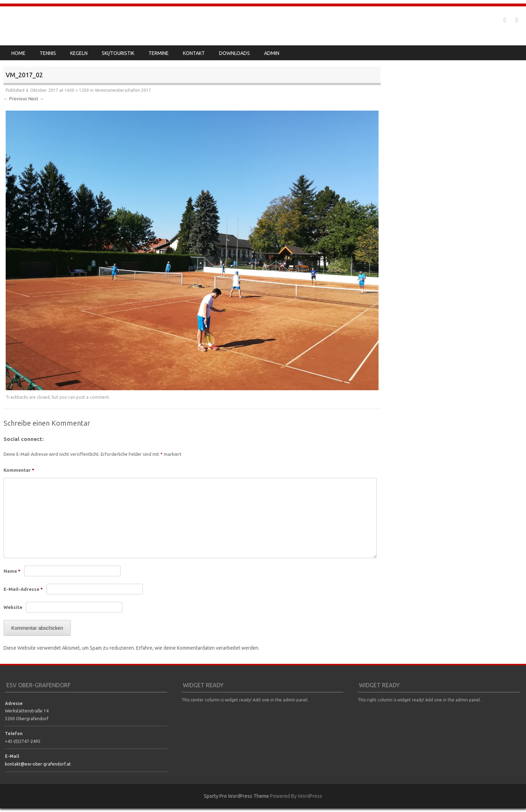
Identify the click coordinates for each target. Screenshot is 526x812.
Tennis (48, 53)
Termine (159, 53)
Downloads (234, 53)
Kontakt (194, 53)
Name (12, 571)
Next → (36, 99)
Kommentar (19, 470)
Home (18, 53)
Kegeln (79, 53)
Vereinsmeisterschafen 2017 (123, 90)
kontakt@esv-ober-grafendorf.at (38, 764)
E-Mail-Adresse (23, 589)
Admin (272, 53)
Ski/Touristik (118, 53)
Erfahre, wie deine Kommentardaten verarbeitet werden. (198, 648)
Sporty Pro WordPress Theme (236, 796)
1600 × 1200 (77, 90)
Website (13, 607)
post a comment (93, 397)
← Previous (15, 99)
